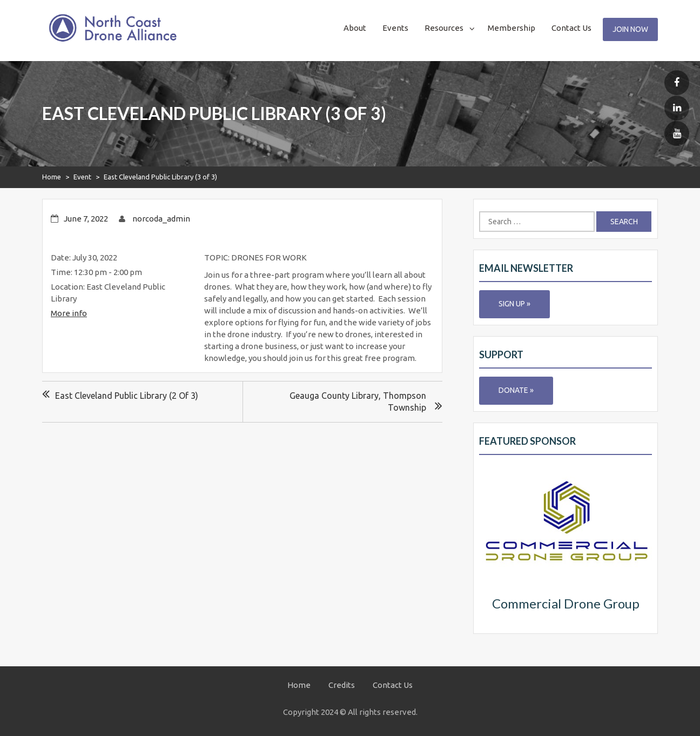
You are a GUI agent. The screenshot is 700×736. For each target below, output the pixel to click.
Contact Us (571, 28)
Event (82, 177)
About (355, 28)
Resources (444, 28)
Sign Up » (514, 304)
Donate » (516, 390)
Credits (342, 685)
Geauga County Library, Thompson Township (358, 402)
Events (395, 28)
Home (52, 177)
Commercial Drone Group (566, 603)
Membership (511, 28)
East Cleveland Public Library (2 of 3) (127, 396)
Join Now (630, 29)
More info (69, 313)
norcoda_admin (161, 219)
